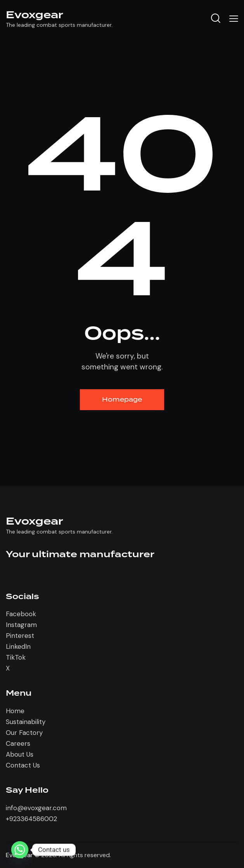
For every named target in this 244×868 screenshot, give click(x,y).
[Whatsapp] (20, 850)
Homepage (122, 400)
